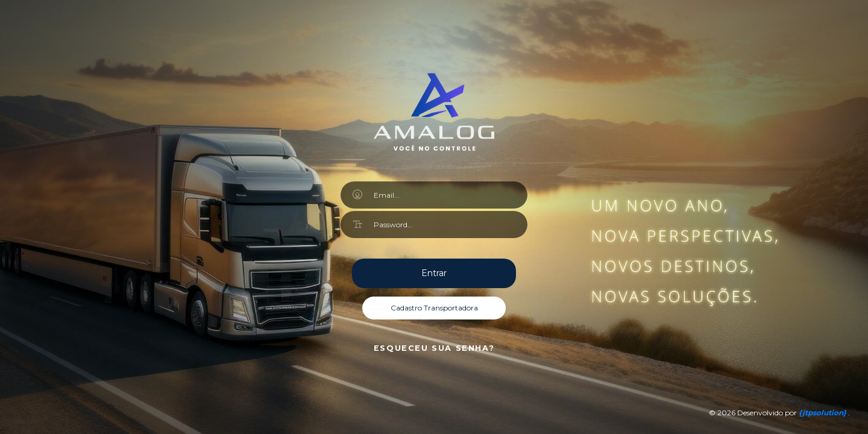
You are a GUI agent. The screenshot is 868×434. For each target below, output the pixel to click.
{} (823, 413)
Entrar (434, 273)
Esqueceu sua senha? (434, 348)
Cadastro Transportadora (434, 308)
